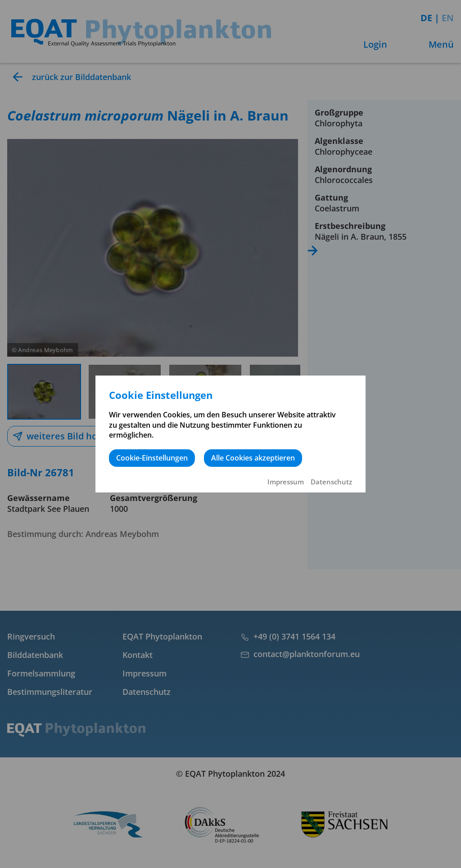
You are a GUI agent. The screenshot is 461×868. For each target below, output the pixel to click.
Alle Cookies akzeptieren (253, 458)
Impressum (286, 482)
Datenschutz (331, 482)
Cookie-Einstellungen (152, 458)
